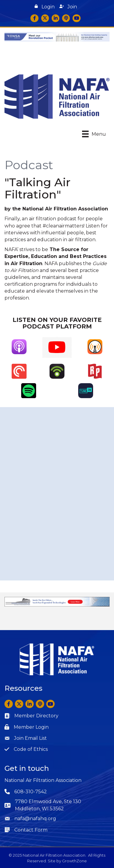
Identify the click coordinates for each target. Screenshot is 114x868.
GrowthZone (74, 861)
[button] (45, 7)
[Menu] (94, 134)
